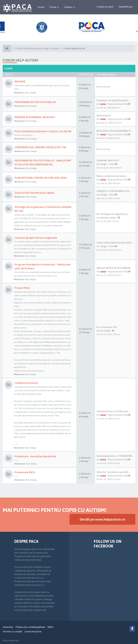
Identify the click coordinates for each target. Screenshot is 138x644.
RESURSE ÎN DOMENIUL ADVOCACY (35, 117)
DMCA (51, 627)
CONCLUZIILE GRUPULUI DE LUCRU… (115, 243)
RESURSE (20, 81)
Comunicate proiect (26, 383)
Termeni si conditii (12, 631)
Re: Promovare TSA (107, 327)
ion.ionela (105, 331)
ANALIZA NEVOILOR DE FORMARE (114, 268)
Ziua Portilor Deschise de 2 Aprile (34, 193)
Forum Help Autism (20, 60)
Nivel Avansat (104, 115)
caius (103, 104)
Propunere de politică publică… (113, 100)
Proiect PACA (22, 288)
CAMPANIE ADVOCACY (108, 160)
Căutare (70, 7)
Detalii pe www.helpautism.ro (102, 519)
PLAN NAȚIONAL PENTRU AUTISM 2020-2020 (41, 178)
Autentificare (126, 7)
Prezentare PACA (25, 472)
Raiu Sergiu (31, 93)
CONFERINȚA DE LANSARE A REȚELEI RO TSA (40, 147)
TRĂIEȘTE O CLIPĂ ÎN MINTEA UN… (114, 191)
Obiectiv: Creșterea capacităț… (113, 472)
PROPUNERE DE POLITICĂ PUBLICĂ (35, 102)
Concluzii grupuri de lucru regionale (36, 238)
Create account (105, 7)
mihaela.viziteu (108, 218)
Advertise (8, 627)
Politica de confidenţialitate (30, 627)
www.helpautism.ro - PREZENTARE (114, 456)
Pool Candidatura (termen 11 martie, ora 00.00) (43, 131)
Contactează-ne (33, 631)
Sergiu (103, 164)
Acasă (41, 7)
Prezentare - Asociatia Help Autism (35, 456)
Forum (54, 7)
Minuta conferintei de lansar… (112, 176)
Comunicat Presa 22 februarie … (114, 411)
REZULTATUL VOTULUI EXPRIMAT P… (115, 131)
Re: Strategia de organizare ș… (113, 214)
